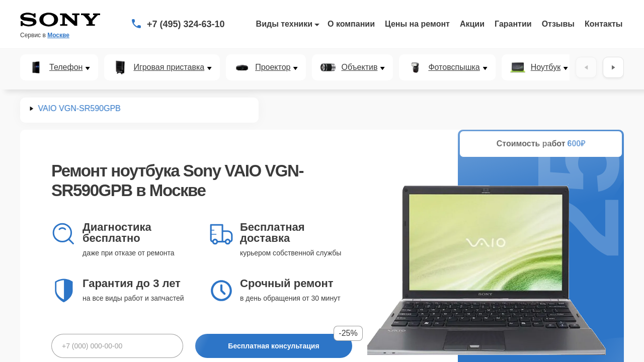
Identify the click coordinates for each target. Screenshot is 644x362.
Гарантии (513, 24)
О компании (351, 24)
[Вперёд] (613, 67)
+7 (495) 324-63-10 (186, 24)
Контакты (603, 24)
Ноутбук (546, 67)
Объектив (359, 67)
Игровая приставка (169, 67)
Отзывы (558, 24)
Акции (472, 24)
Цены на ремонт (417, 24)
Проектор (273, 67)
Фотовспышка (454, 67)
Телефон (66, 67)
